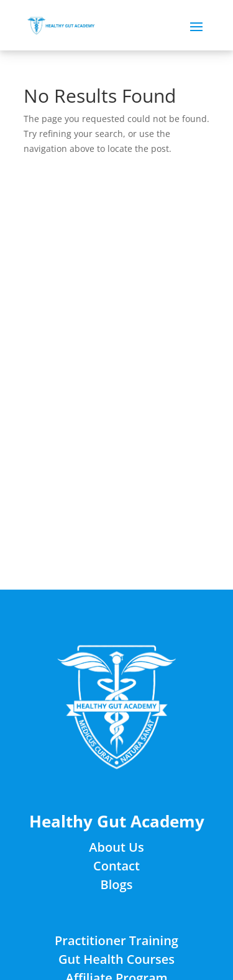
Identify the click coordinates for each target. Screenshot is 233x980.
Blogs (117, 884)
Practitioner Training (116, 940)
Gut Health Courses (116, 959)
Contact (116, 866)
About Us (116, 847)
